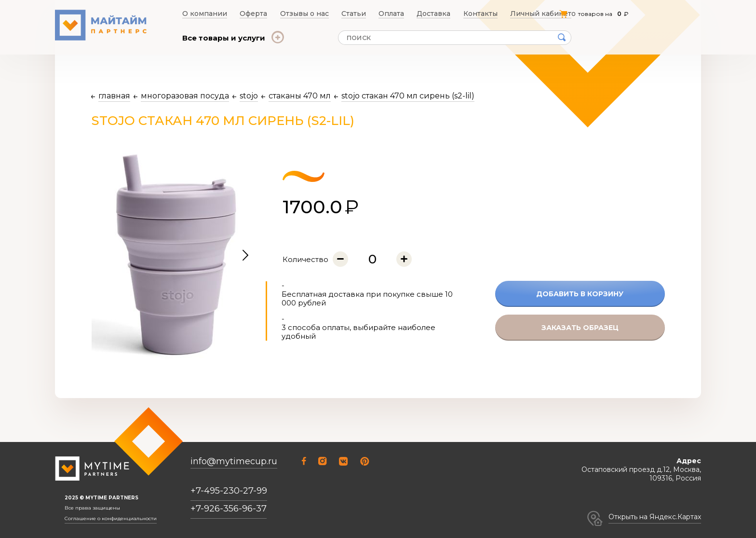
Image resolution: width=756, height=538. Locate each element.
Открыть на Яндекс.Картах (655, 517)
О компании (202, 14)
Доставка (438, 14)
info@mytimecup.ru (234, 462)
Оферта (251, 14)
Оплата (394, 14)
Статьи (354, 14)
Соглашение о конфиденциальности (111, 519)
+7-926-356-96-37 (229, 509)
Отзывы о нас (304, 14)
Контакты (486, 14)
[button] (245, 256)
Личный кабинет (545, 14)
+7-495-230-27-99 (229, 491)
